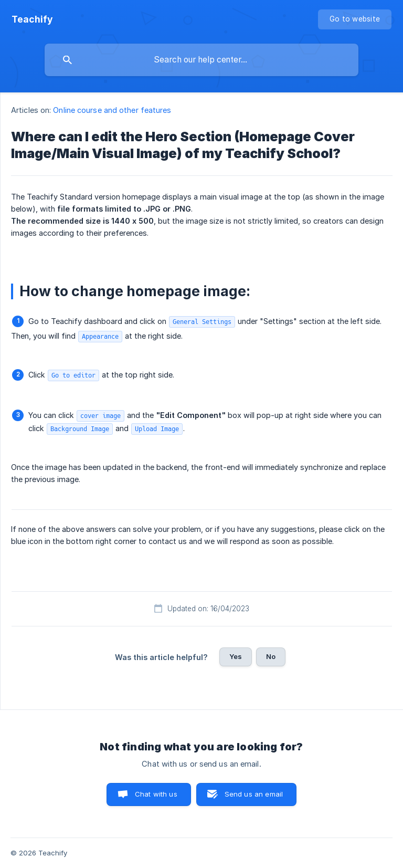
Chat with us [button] (156, 794)
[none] (32, 19)
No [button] (271, 656)
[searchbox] (201, 60)
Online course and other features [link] (112, 110)
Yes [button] (236, 656)
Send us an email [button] (254, 794)
